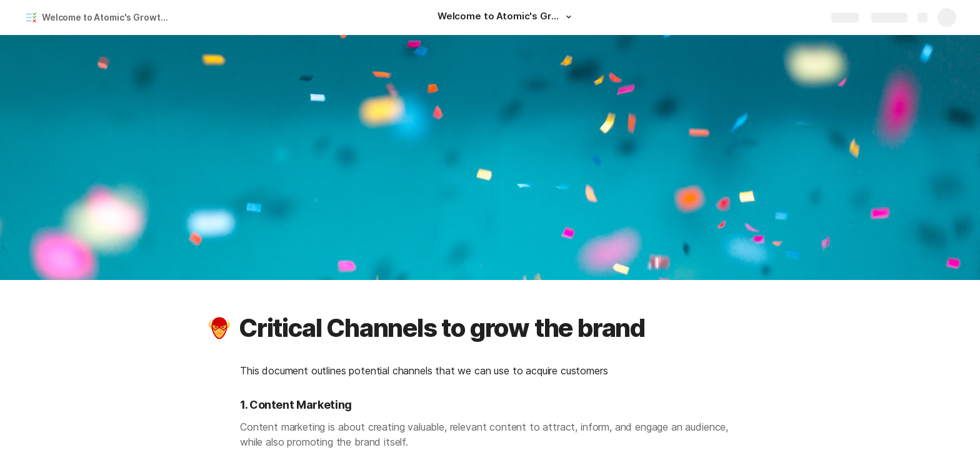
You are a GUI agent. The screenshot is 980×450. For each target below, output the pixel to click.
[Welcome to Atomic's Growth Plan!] (506, 17)
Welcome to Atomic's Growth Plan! (108, 17)
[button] (569, 17)
